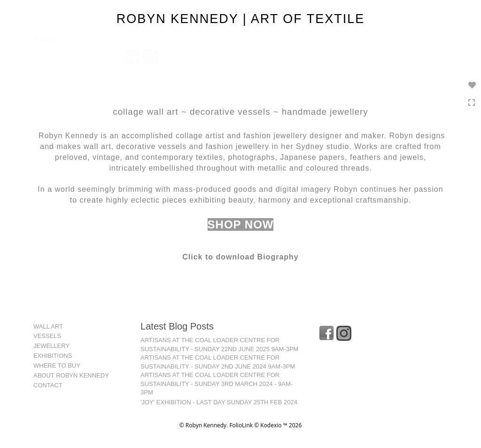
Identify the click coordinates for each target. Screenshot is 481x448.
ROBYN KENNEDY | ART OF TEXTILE (241, 19)
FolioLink (241, 425)
